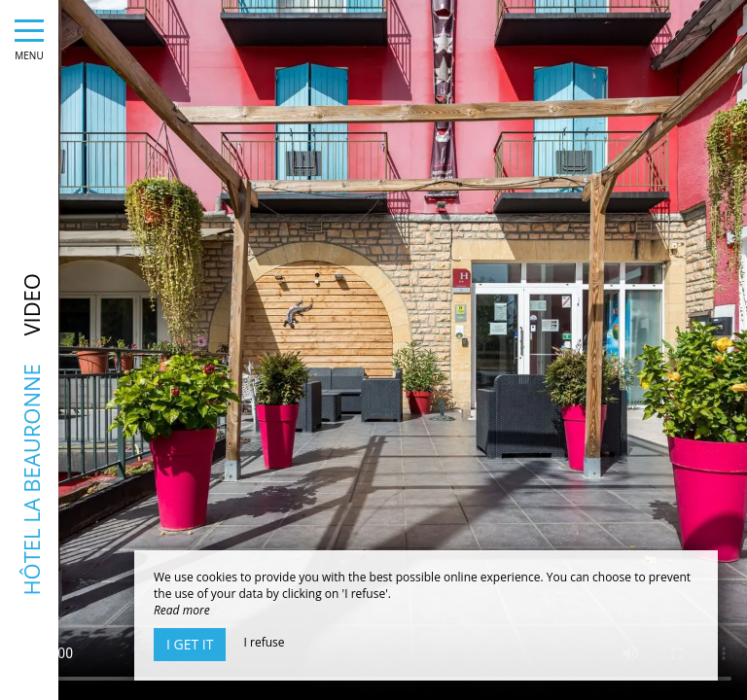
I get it (190, 644)
